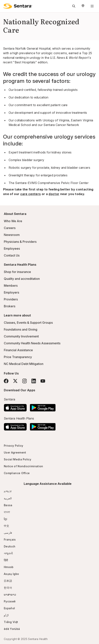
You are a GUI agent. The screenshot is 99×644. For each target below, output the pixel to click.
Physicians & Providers (20, 242)
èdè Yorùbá (12, 629)
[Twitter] (15, 381)
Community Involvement (21, 336)
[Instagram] (24, 381)
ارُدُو (6, 615)
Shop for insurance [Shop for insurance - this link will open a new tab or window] (17, 272)
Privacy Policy (13, 446)
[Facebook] (6, 381)
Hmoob (9, 567)
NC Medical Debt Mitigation (24, 364)
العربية (8, 498)
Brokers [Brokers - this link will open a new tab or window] (10, 306)
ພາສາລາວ (10, 594)
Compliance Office (17, 473)
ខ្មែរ (6, 519)
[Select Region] (83, 6)
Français (10, 539)
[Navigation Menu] (92, 6)
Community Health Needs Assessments (32, 343)
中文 (7, 526)
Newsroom (12, 235)
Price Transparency (18, 357)
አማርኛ (8, 491)
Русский (10, 601)
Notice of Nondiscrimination (24, 466)
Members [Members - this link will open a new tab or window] (11, 286)
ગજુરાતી (8, 553)
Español (9, 608)
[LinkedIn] (34, 381)
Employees (12, 249)
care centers (31, 194)
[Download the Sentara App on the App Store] (15, 407)
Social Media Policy (17, 459)
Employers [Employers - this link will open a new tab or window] (11, 292)
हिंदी (6, 560)
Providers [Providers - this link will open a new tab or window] (11, 299)
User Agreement (15, 452)
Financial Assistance (18, 350)
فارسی (8, 533)
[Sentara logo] (18, 6)
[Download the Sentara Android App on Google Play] (43, 407)
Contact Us (12, 255)
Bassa (8, 505)
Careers (10, 228)
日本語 (8, 581)
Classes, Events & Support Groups (28, 323)
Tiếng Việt (11, 622)
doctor (54, 194)
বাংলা (7, 512)
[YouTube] (43, 381)
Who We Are (13, 221)
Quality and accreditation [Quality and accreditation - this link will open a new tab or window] (22, 279)
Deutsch (10, 546)
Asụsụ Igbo (11, 574)
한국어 (8, 588)
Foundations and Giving (21, 329)
